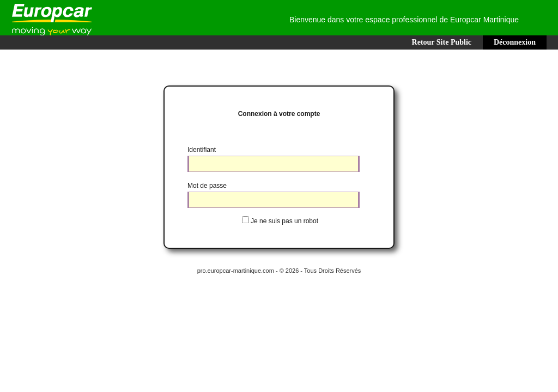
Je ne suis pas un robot (284, 221)
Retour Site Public (442, 42)
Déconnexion (515, 42)
